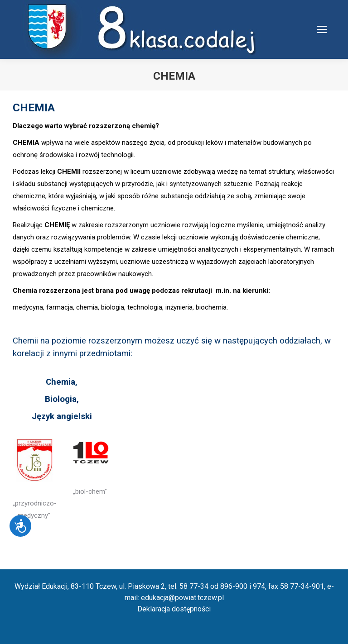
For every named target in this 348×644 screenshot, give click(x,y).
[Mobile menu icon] (322, 29)
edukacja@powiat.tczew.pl (182, 598)
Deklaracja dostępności (174, 609)
